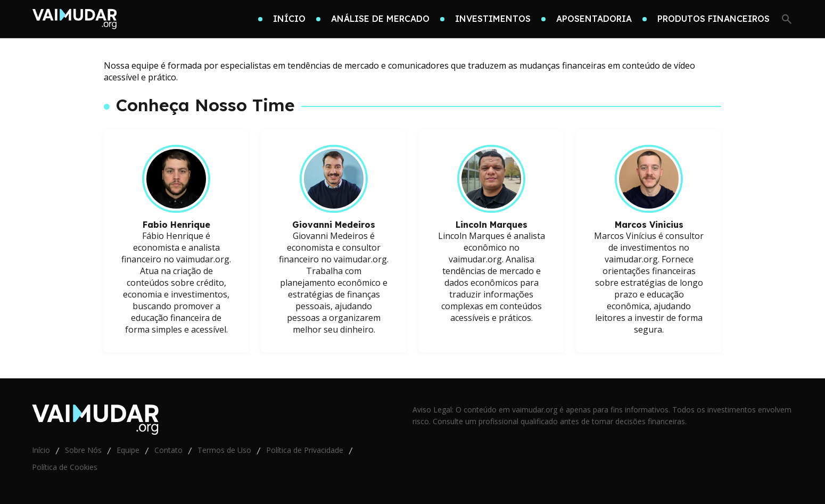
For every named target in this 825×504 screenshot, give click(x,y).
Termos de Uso (224, 450)
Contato (168, 450)
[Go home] (74, 19)
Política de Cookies (65, 467)
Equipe (128, 450)
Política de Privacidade (305, 450)
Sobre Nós (83, 450)
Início (41, 450)
